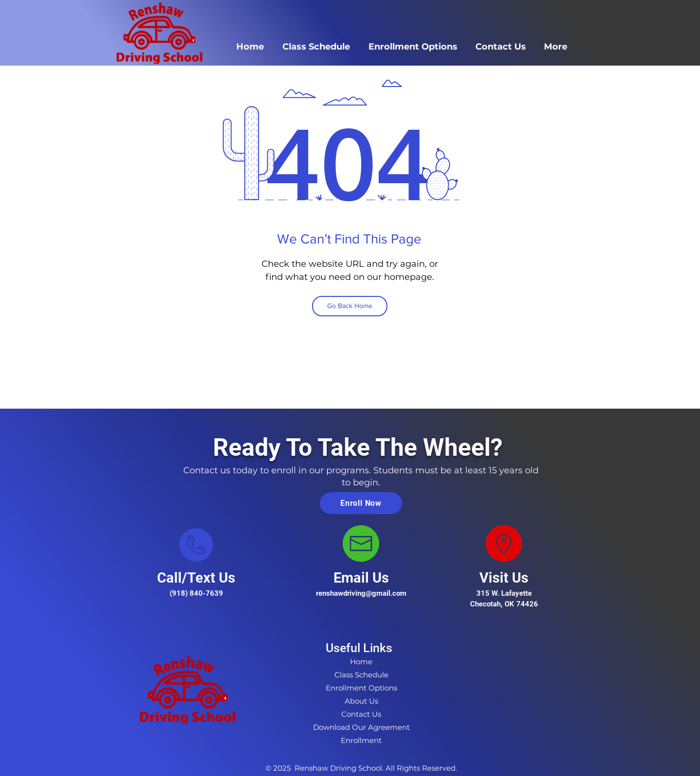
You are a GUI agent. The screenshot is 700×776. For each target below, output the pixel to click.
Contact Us (361, 714)
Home (361, 662)
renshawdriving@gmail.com (361, 593)
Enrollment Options (361, 688)
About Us (361, 701)
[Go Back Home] (350, 306)
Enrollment (361, 740)
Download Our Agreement (361, 727)
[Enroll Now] (361, 503)
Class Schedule (361, 675)
